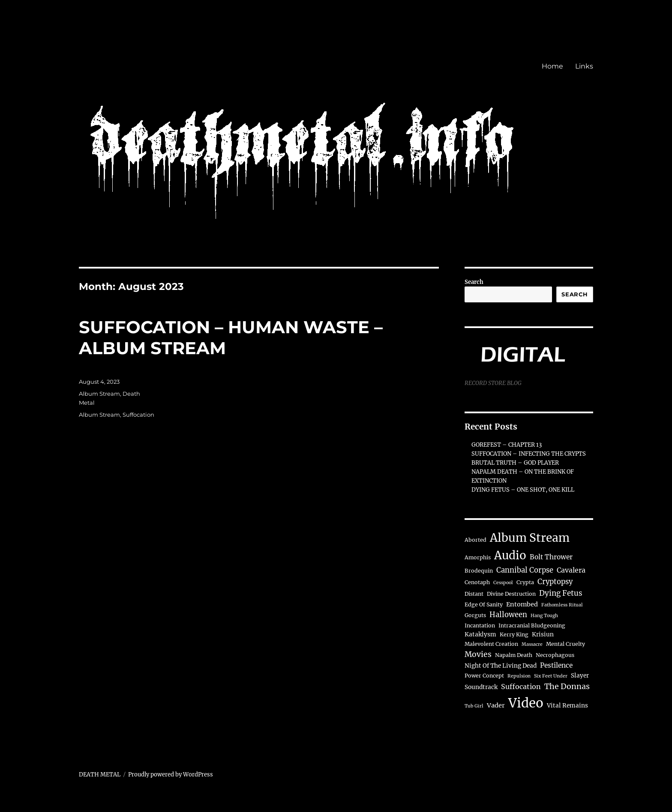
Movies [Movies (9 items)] (478, 654)
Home (552, 66)
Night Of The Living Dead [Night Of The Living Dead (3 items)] (501, 666)
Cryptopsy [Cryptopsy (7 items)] (555, 582)
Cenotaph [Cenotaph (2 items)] (477, 582)
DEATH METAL (100, 775)
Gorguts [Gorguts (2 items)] (475, 615)
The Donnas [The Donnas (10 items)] (567, 686)
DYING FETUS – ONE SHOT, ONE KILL (523, 490)
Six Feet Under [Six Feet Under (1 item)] (551, 676)
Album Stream (99, 394)
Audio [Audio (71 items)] (510, 555)
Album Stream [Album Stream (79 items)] (530, 538)
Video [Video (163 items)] (526, 703)
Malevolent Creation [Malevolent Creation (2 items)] (491, 644)
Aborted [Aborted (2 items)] (475, 540)
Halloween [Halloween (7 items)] (508, 615)
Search (474, 282)
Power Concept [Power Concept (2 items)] (484, 676)
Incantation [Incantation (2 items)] (480, 625)
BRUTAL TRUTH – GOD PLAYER (515, 463)
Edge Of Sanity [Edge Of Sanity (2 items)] (484, 605)
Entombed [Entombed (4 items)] (522, 604)
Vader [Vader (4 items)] (496, 705)
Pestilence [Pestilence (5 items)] (556, 665)
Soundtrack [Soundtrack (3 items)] (481, 687)
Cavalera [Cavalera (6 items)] (571, 570)
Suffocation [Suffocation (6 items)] (521, 687)
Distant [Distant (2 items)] (474, 594)
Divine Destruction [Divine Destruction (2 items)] (511, 594)
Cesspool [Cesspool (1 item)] (503, 583)
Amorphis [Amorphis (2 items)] (478, 557)
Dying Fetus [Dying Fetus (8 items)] (561, 593)
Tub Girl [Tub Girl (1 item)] (474, 706)
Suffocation (138, 415)
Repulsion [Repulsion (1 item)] (519, 676)
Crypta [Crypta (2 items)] (525, 582)
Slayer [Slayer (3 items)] (580, 676)
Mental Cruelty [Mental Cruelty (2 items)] (565, 644)
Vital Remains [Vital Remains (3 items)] (567, 706)
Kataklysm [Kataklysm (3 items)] (480, 634)
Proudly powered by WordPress (171, 775)
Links (584, 66)
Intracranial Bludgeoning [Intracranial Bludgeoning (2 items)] (532, 625)
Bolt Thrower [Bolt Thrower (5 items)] (551, 557)
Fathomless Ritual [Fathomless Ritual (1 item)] (562, 605)
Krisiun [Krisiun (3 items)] (543, 634)
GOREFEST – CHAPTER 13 (507, 445)
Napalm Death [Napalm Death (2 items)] (514, 655)
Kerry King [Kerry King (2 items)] (514, 634)
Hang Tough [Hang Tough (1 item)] (544, 616)
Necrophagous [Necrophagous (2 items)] (555, 655)
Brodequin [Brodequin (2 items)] (479, 571)
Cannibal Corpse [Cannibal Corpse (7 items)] (525, 570)
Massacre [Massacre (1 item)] (532, 644)
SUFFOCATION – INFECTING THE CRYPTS (529, 454)
